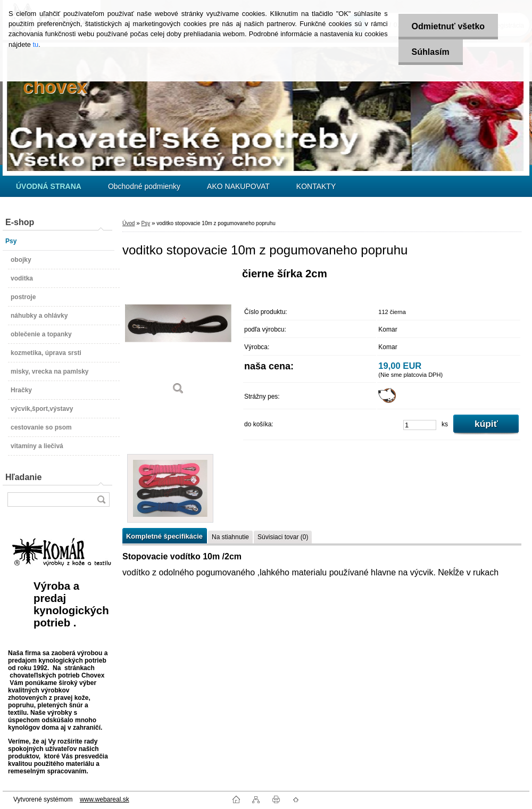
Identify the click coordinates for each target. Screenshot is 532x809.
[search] (101, 500)
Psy (146, 223)
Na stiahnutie (230, 537)
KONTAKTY (316, 186)
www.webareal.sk (105, 799)
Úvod (128, 223)
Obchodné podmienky (144, 186)
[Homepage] (49, 186)
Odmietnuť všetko (448, 26)
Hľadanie (23, 477)
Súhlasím (431, 52)
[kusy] (420, 425)
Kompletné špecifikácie (164, 536)
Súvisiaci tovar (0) (283, 537)
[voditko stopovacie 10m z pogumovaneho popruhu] (178, 335)
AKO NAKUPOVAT (238, 186)
